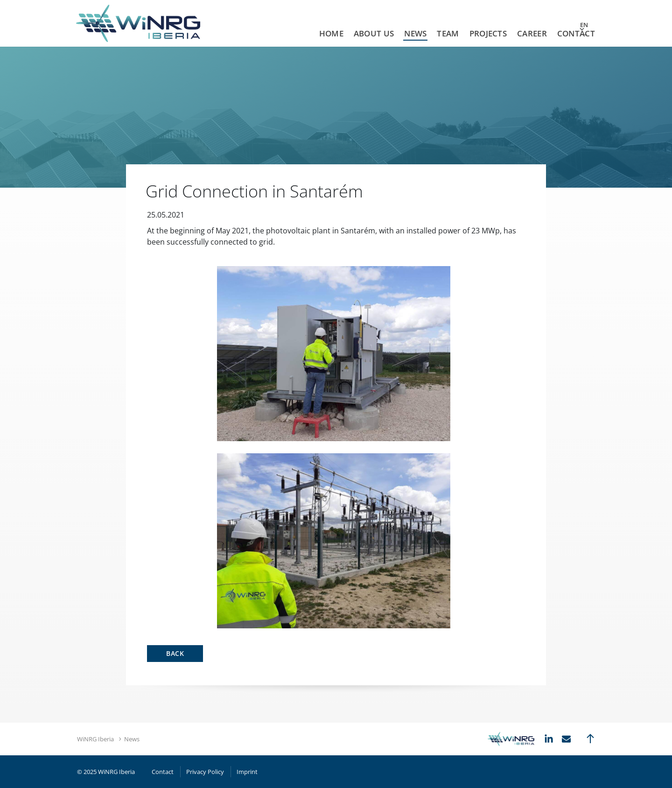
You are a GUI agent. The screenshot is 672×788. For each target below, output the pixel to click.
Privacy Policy (205, 772)
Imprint (247, 772)
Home (331, 33)
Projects (488, 33)
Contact (576, 33)
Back (175, 653)
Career (532, 33)
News (415, 33)
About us (374, 33)
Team (448, 33)
